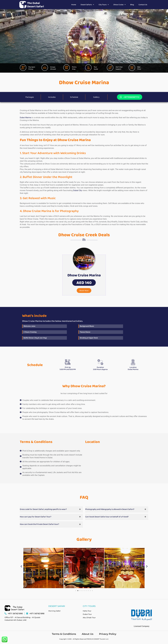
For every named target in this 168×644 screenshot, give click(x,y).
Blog (132, 5)
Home (74, 5)
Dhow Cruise (120, 5)
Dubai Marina (26, 118)
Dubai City (78, 191)
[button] (84, 283)
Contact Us (143, 5)
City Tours (104, 5)
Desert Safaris (87, 5)
